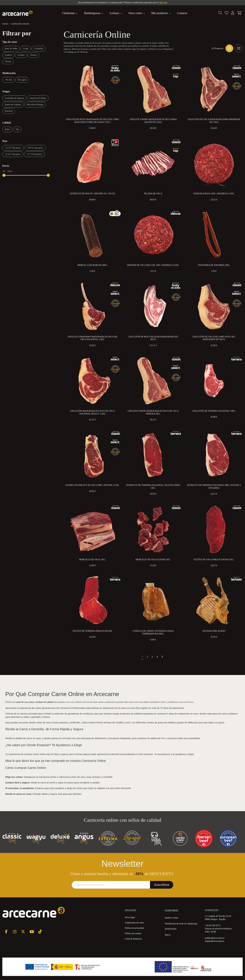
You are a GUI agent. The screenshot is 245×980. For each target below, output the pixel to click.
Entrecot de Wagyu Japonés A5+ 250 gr (92, 194)
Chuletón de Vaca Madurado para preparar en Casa (214, 121)
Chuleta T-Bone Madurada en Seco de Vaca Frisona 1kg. (153, 412)
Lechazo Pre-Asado (214, 631)
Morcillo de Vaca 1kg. (92, 560)
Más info (163, 3)
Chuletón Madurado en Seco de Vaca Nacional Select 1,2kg (92, 412)
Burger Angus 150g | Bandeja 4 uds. (214, 194)
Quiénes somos (171, 918)
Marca (168, 935)
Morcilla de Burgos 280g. (92, 265)
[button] (161, 13)
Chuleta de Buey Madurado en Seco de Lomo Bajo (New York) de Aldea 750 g (92, 121)
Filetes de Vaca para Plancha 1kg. (214, 560)
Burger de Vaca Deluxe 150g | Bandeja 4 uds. (153, 265)
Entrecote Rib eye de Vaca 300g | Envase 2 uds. (92, 485)
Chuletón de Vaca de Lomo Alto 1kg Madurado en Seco (214, 338)
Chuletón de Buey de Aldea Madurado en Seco (153, 338)
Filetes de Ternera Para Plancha (92, 631)
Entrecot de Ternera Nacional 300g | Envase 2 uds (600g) (214, 487)
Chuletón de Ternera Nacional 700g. (214, 411)
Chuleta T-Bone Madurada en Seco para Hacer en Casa (153, 121)
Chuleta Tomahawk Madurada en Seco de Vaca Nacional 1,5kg (92, 338)
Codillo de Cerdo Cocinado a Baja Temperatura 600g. (153, 632)
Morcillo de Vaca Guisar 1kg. (153, 560)
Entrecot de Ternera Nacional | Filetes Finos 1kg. (153, 487)
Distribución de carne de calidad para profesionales (181, 926)
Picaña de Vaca (153, 194)
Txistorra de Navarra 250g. (214, 265)
